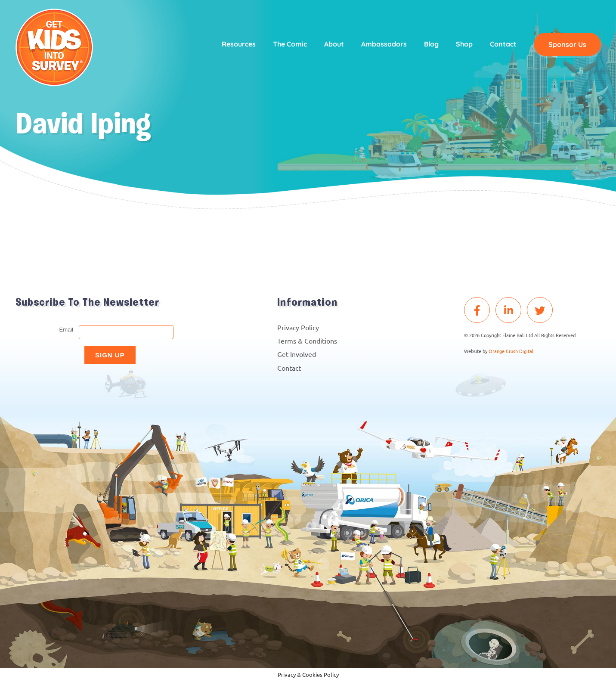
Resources (239, 44)
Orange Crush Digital (511, 351)
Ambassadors (384, 44)
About (334, 44)
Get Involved (297, 354)
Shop (464, 44)
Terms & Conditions (307, 341)
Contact (503, 44)
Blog (431, 44)
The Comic (290, 44)
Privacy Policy (298, 327)
